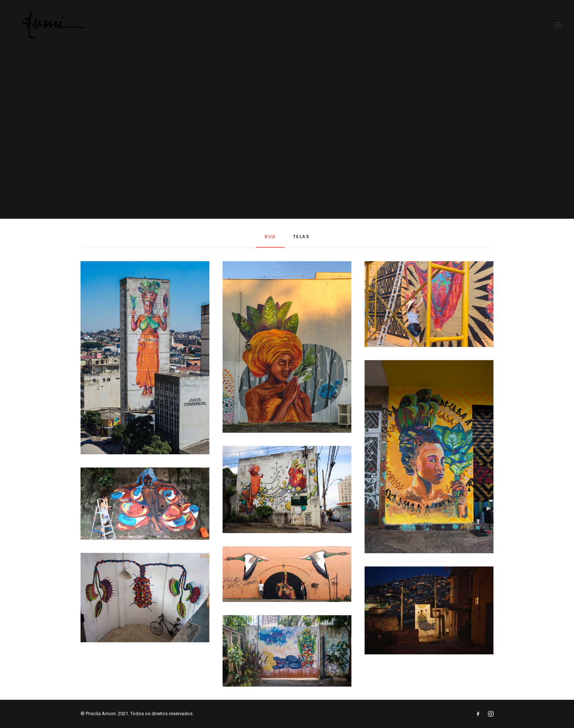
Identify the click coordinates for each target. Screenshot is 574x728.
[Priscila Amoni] (46, 25)
